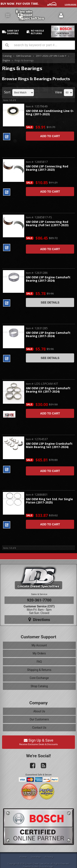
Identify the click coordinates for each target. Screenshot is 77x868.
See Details (50, 302)
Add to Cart (50, 136)
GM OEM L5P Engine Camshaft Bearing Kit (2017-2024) (48, 390)
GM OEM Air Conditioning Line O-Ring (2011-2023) (50, 113)
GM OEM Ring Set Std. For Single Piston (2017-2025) (49, 501)
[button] (38, 45)
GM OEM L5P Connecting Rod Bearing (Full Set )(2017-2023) (47, 224)
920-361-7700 (39, 600)
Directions (39, 620)
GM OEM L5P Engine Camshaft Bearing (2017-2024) (48, 279)
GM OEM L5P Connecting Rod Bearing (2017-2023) (47, 168)
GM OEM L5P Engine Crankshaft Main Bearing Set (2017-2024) (49, 445)
